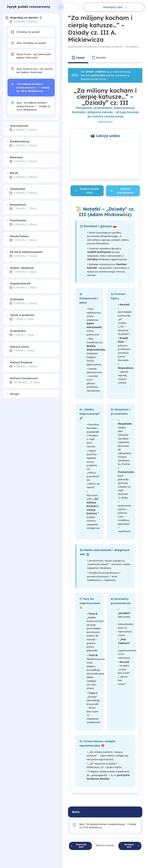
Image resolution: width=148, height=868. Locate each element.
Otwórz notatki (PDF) (87, 191)
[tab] (78, 58)
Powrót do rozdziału (105, 845)
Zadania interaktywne (122, 191)
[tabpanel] (105, 433)
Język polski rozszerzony (28, 7)
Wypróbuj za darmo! (111, 47)
